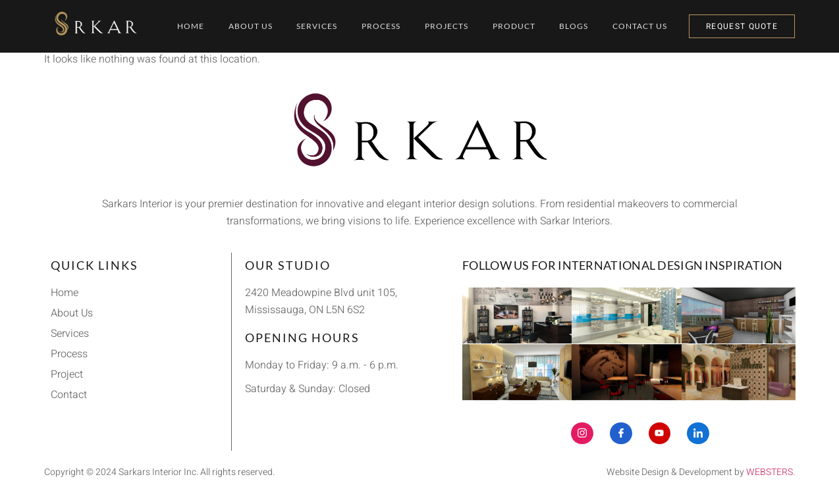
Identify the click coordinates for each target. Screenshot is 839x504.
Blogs (582, 26)
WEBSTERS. (771, 472)
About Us (245, 26)
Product (519, 26)
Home (182, 26)
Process (381, 26)
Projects (449, 26)
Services (314, 26)
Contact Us (651, 26)
